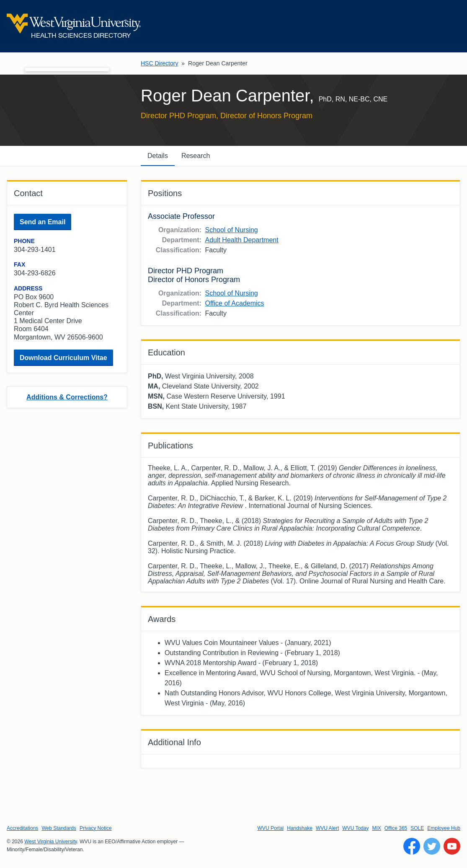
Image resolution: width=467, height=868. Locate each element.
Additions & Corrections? (67, 397)
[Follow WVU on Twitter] (432, 846)
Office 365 (396, 828)
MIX (376, 828)
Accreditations (22, 828)
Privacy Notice (96, 828)
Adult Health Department (241, 240)
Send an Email (43, 222)
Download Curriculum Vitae (63, 358)
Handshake (300, 828)
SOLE (417, 828)
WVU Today (355, 828)
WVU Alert (327, 828)
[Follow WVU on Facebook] (412, 846)
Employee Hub (444, 828)
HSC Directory (159, 63)
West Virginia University (50, 842)
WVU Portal (271, 828)
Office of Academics (234, 303)
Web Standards (59, 828)
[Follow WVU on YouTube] (452, 846)
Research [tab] (196, 156)
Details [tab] (158, 156)
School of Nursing (231, 230)
